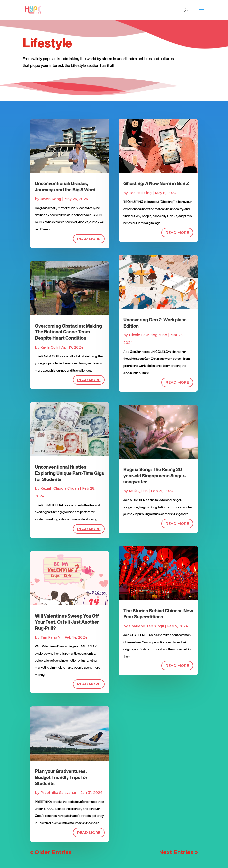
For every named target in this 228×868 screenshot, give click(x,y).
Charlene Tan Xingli (146, 626)
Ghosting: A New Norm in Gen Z (156, 183)
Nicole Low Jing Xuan (148, 335)
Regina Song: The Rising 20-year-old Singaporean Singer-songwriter (155, 475)
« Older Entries (51, 852)
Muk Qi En (138, 491)
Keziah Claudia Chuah (60, 488)
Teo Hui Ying (140, 193)
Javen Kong (51, 199)
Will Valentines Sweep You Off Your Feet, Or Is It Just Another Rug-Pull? (67, 622)
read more (89, 239)
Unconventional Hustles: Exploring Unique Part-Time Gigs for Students (69, 473)
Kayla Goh (49, 347)
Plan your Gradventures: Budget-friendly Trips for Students (61, 777)
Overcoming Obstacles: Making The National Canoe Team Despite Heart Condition (68, 332)
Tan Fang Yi (51, 637)
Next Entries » (178, 852)
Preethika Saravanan (59, 793)
